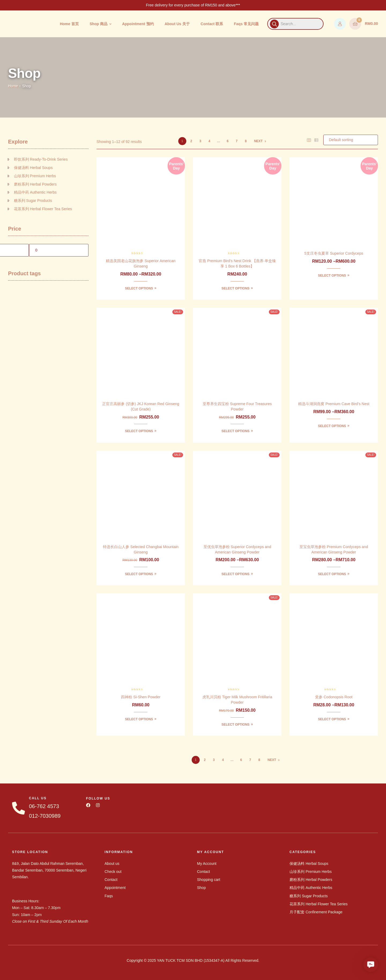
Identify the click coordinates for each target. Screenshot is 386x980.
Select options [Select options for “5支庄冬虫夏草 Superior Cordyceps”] (332, 276)
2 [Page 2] (191, 141)
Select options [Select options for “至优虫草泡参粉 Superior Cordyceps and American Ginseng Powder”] (235, 574)
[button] (371, 965)
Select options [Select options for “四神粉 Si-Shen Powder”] (139, 719)
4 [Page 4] (209, 141)
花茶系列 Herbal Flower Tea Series (43, 209)
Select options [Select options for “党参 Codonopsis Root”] (332, 719)
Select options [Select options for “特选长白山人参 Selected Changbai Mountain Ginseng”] (139, 574)
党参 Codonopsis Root (334, 697)
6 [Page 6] (228, 141)
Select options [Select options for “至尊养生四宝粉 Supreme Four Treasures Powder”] (235, 431)
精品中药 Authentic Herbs (35, 192)
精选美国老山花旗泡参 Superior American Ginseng (141, 263)
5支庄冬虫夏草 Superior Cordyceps (334, 253)
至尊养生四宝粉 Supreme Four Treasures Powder (237, 406)
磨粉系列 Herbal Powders (35, 184)
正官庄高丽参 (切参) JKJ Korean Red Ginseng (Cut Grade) (141, 406)
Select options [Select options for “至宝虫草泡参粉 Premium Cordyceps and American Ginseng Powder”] (332, 574)
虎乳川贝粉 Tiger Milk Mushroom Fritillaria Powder (237, 700)
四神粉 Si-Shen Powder (141, 697)
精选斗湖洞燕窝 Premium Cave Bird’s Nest (334, 404)
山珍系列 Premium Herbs (35, 176)
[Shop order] (351, 140)
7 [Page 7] (237, 141)
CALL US (38, 798)
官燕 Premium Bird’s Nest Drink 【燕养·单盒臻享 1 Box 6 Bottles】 (237, 263)
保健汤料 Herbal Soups (33, 168)
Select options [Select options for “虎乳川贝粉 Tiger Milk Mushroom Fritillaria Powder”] (235, 725)
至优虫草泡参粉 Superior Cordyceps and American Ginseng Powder (237, 549)
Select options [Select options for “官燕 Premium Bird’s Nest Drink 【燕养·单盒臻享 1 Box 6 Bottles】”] (235, 288)
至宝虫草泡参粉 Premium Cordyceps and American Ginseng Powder (334, 549)
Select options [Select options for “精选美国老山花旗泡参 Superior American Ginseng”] (139, 288)
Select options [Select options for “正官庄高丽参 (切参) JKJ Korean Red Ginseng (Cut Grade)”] (139, 431)
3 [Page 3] (200, 141)
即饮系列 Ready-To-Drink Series (41, 159)
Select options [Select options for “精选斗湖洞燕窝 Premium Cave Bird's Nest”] (332, 426)
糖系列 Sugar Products (33, 201)
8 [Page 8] (246, 141)
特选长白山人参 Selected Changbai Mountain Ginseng (141, 549)
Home (13, 86)
